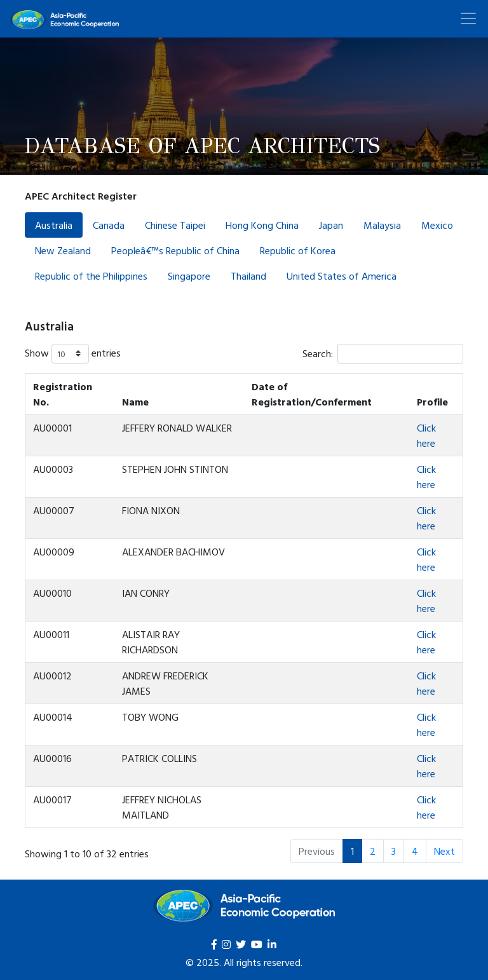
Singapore (189, 276)
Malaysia (382, 225)
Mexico (437, 225)
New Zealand (63, 250)
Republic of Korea (298, 250)
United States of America (342, 276)
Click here (426, 435)
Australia (54, 225)
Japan (331, 225)
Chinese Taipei (175, 225)
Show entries (73, 354)
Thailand (248, 276)
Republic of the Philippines (91, 276)
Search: (383, 354)
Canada (109, 225)
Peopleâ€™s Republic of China (175, 250)
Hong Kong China (262, 225)
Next (444, 851)
